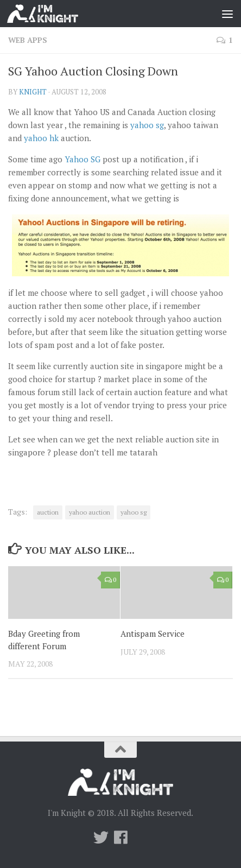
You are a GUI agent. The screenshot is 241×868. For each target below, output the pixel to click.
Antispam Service (153, 633)
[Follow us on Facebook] (120, 838)
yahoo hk (41, 138)
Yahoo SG (83, 159)
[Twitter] (101, 838)
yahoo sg (147, 125)
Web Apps (28, 40)
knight (33, 92)
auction (48, 512)
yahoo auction (90, 512)
